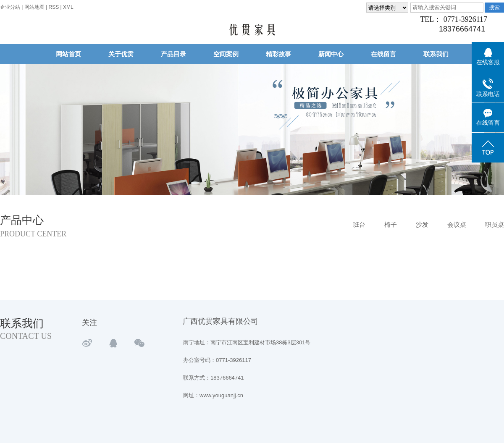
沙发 (422, 224)
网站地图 (35, 7)
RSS (54, 7)
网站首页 (68, 54)
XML (68, 7)
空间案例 (226, 54)
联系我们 (436, 54)
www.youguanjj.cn (221, 395)
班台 (359, 224)
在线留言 (383, 54)
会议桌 (457, 224)
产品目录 (173, 54)
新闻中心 (331, 54)
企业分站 (10, 7)
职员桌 (495, 224)
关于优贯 (121, 54)
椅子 (391, 224)
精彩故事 (278, 54)
